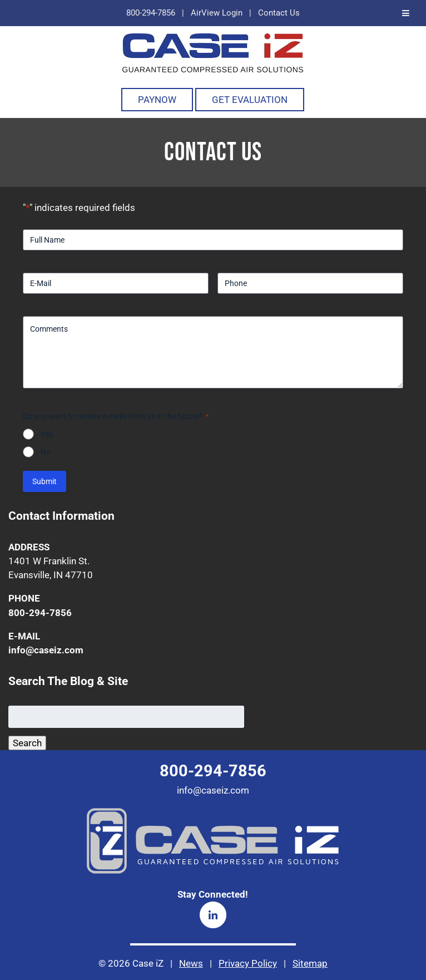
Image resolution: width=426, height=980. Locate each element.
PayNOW (157, 100)
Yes (47, 434)
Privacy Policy (248, 963)
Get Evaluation (250, 100)
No (46, 452)
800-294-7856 (151, 13)
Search (27, 743)
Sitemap (310, 963)
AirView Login (217, 13)
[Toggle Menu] (406, 13)
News (191, 963)
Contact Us (279, 13)
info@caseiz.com (46, 650)
